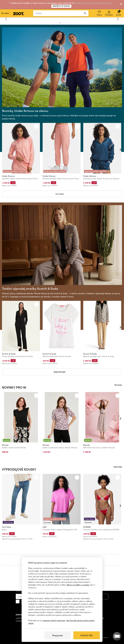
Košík (119, 13)
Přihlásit (109, 13)
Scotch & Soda (9, 354)
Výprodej (118, 467)
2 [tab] (64, 23)
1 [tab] (60, 23)
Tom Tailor (7, 527)
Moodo (5, 445)
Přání (99, 13)
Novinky (118, 385)
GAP (45, 527)
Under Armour (8, 176)
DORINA (87, 527)
